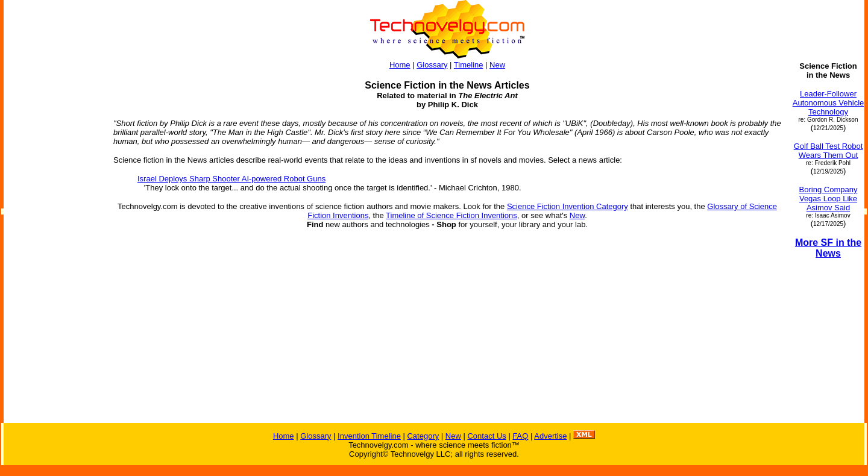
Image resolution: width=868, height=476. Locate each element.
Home (400, 65)
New (497, 65)
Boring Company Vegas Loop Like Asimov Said (829, 199)
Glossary (432, 65)
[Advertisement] (53, 242)
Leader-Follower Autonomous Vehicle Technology (829, 103)
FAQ (520, 436)
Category (423, 436)
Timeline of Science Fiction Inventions (451, 215)
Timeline (469, 65)
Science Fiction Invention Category (568, 206)
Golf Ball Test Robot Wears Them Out (829, 151)
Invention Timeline (369, 436)
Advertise (550, 436)
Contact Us (486, 436)
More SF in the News (828, 248)
